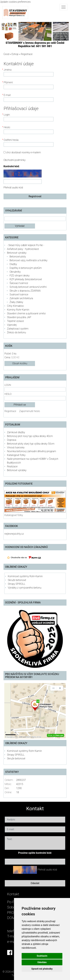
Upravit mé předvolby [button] (42, 969)
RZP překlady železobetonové (26, 279)
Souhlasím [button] (42, 956)
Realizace (12, 466)
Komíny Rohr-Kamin (18, 310)
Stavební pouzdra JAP (19, 317)
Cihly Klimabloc (15, 306)
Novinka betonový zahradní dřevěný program (31, 451)
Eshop (15, 54)
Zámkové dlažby (16, 432)
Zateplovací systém (18, 329)
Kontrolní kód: (12, 166)
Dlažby (13, 264)
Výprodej (12, 325)
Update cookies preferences (15, 2)
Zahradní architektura (21, 298)
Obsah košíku (20, 363)
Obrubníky (15, 272)
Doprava (12, 440)
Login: (8, 385)
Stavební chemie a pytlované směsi (26, 313)
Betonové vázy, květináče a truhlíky (28, 260)
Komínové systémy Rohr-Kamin (25, 576)
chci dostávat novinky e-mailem (24, 152)
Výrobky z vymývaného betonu (25, 588)
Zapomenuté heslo (30, 411)
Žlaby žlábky (16, 302)
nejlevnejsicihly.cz (14, 534)
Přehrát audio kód (13, 188)
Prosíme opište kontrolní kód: (35, 853)
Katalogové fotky (16, 455)
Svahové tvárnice (19, 295)
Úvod (6, 54)
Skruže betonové (17, 580)
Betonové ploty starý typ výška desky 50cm (31, 444)
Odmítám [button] (42, 962)
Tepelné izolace (15, 321)
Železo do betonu (16, 332)
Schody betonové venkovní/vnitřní (28, 287)
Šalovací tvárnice (19, 283)
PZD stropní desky (20, 276)
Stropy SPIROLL (17, 584)
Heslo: (8, 394)
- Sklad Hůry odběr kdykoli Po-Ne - (26, 245)
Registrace (10, 411)
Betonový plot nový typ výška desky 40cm (30, 436)
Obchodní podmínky (14, 160)
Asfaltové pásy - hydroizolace (23, 249)
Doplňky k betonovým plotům (26, 268)
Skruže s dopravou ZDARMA (25, 291)
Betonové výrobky (17, 253)
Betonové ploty (18, 257)
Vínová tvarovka (16, 447)
